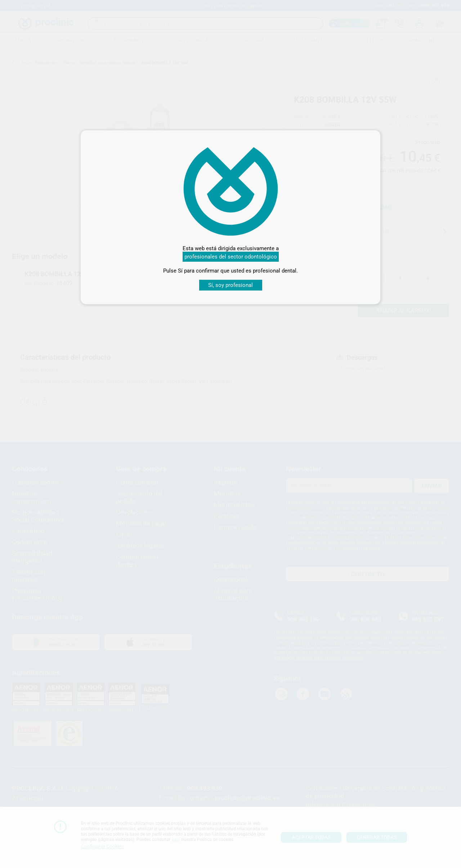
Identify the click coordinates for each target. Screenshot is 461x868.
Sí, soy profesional (230, 285)
